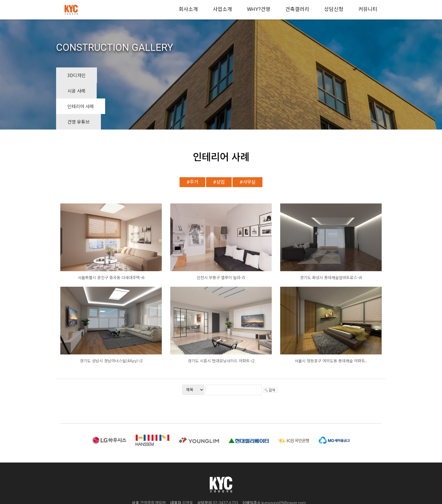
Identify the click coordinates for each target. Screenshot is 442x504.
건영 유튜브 (209, 75)
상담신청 (334, 9)
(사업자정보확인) (308, 464)
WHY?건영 (259, 9)
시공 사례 (117, 75)
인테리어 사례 (162, 75)
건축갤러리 (297, 9)
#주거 (192, 135)
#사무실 (247, 135)
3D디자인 (77, 75)
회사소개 (188, 9)
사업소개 (222, 9)
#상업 (219, 135)
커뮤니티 (368, 9)
